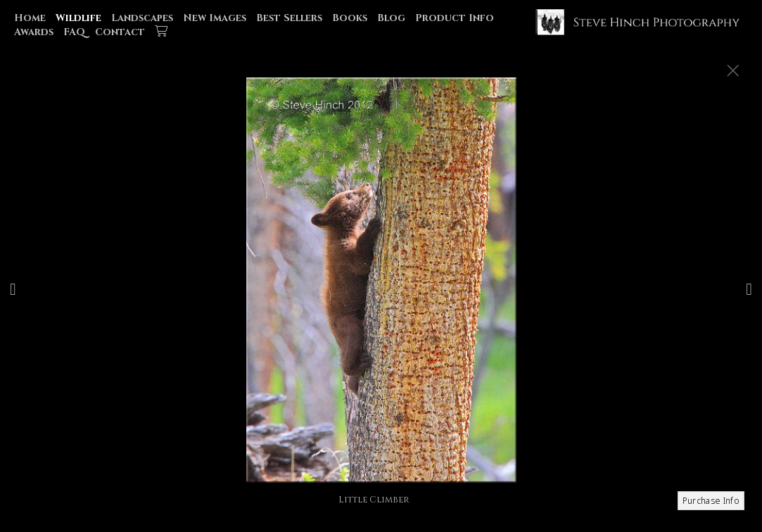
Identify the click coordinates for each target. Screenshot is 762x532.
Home (30, 18)
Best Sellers (289, 18)
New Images (215, 18)
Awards (34, 32)
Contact (120, 32)
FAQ (74, 32)
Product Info (455, 18)
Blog (391, 18)
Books (350, 18)
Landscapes (142, 18)
